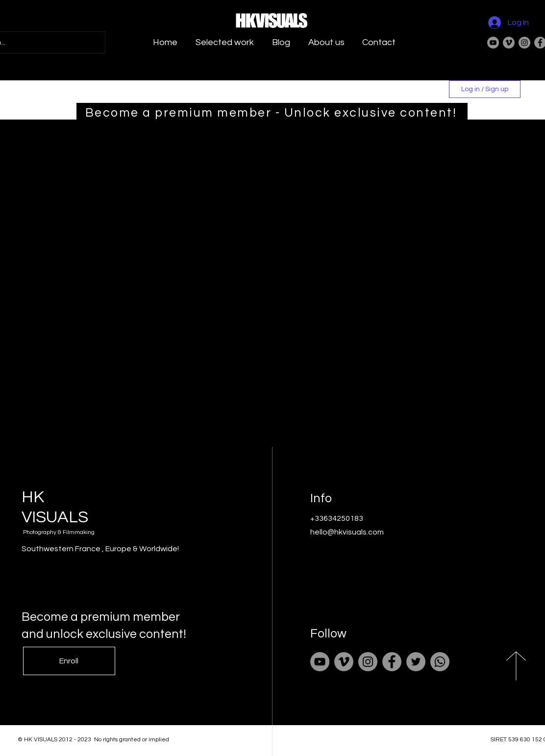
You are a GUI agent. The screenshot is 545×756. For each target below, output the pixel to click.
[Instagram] (524, 43)
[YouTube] (493, 43)
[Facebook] (392, 662)
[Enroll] (69, 661)
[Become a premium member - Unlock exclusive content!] (272, 113)
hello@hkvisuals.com (347, 532)
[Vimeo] (509, 43)
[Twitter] (416, 662)
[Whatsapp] (440, 662)
